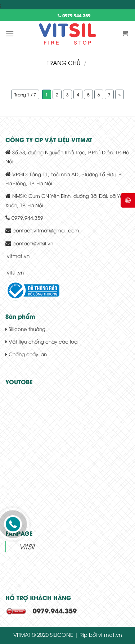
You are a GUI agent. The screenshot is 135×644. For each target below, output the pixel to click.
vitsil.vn (15, 272)
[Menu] (10, 34)
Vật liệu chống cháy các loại (42, 341)
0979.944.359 (74, 15)
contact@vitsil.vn (33, 243)
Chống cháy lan (26, 354)
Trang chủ (64, 63)
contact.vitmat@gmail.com (46, 230)
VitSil (27, 546)
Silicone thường (25, 329)
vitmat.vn (18, 256)
